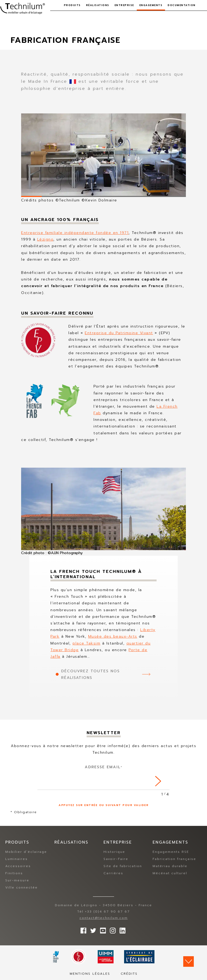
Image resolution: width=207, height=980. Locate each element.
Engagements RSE (171, 852)
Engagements (151, 5)
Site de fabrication (123, 866)
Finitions (14, 873)
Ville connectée (22, 888)
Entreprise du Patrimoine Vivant (119, 333)
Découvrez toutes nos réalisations (91, 674)
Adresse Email (104, 767)
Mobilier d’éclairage (26, 852)
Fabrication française (174, 859)
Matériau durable (170, 866)
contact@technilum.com (104, 918)
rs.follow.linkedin (121, 930)
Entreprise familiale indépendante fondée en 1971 (75, 233)
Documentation (182, 5)
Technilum (22, 9)
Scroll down (189, 961)
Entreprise (124, 5)
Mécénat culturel (170, 873)
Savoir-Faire (116, 859)
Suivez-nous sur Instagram (111, 930)
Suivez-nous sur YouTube (102, 930)
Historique (114, 852)
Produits (72, 5)
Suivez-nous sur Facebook (82, 930)
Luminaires (17, 859)
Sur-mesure (17, 881)
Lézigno (45, 239)
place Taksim (86, 643)
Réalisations (98, 5)
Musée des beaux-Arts (113, 636)
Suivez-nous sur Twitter (92, 930)
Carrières (113, 873)
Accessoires (18, 866)
